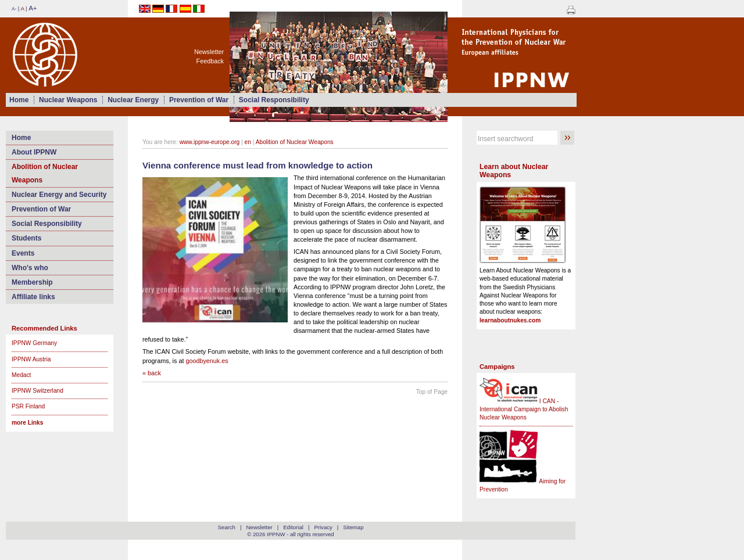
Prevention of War (199, 100)
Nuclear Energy (133, 100)
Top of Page (432, 392)
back (154, 373)
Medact (21, 375)
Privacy (323, 527)
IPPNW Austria (31, 359)
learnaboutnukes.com (510, 320)
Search (226, 527)
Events (23, 253)
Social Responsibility (274, 100)
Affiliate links (33, 297)
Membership (32, 282)
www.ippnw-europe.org (210, 142)
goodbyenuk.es (207, 361)
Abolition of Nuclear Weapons (45, 173)
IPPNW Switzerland (37, 391)
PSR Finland (28, 406)
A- (14, 9)
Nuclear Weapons (68, 100)
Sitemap (353, 527)
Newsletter (209, 52)
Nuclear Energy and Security (59, 195)
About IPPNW (34, 152)
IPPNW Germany (34, 343)
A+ (33, 8)
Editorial (293, 527)
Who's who (30, 268)
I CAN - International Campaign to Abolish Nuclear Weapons (524, 410)
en (248, 142)
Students (26, 238)
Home (19, 100)
